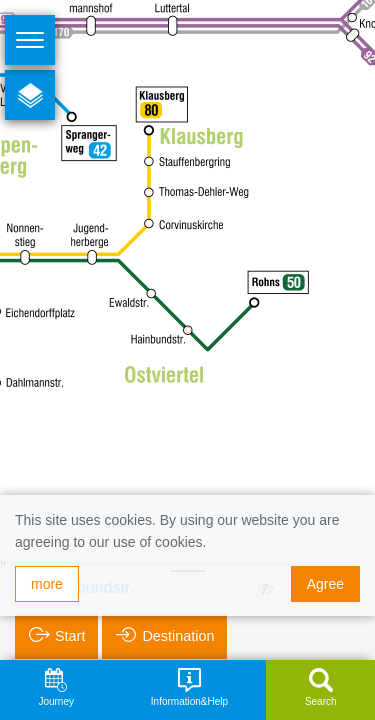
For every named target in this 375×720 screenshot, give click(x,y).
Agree (325, 584)
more (47, 584)
